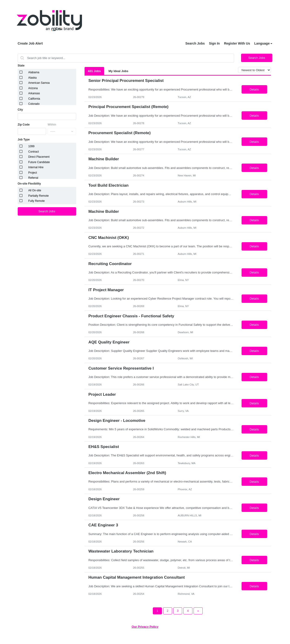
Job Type (24, 140)
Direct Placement (39, 157)
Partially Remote (38, 196)
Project (32, 173)
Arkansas (34, 93)
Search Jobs (195, 43)
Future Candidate (39, 162)
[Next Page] (198, 611)
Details (254, 89)
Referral (33, 178)
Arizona (33, 88)
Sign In (214, 43)
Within (52, 125)
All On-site (35, 190)
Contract (33, 152)
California (34, 99)
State (21, 66)
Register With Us (237, 43)
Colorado (34, 104)
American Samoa (39, 83)
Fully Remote (36, 201)
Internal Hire (36, 167)
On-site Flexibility (29, 184)
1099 (31, 146)
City (20, 110)
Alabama (34, 72)
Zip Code (24, 125)
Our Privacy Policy (145, 627)
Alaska (32, 78)
